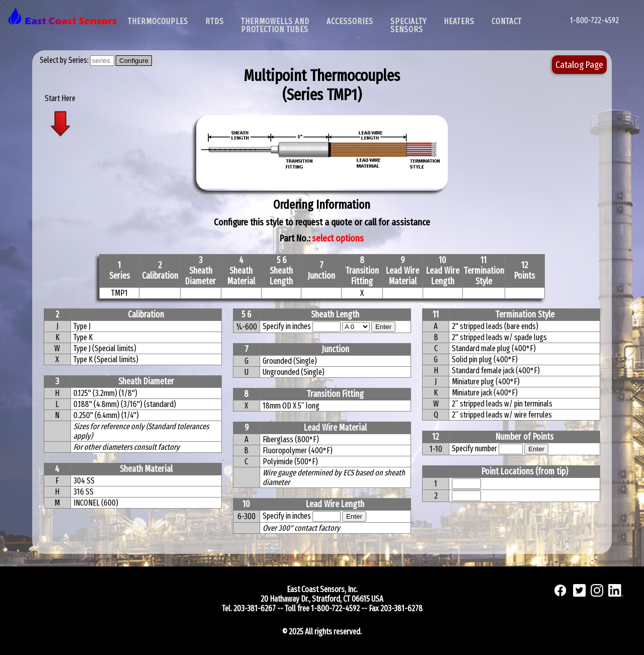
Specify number (474, 448)
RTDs (215, 21)
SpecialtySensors (409, 25)
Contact (507, 21)
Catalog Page (579, 65)
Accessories (350, 21)
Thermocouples (158, 21)
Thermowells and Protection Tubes (275, 25)
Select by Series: (65, 60)
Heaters (459, 21)
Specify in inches (287, 326)
